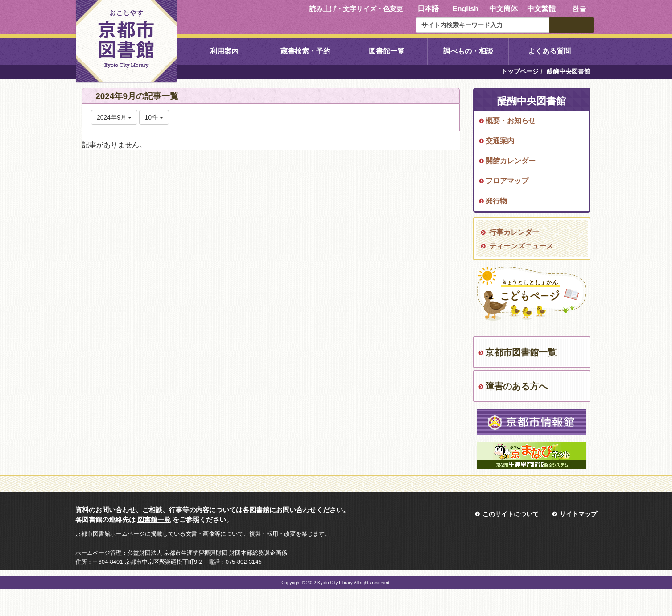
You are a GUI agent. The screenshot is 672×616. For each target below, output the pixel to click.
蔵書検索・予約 (305, 51)
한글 (579, 9)
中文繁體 (541, 9)
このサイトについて (511, 514)
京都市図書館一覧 (521, 352)
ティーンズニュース (521, 246)
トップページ (520, 71)
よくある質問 (549, 51)
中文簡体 (503, 9)
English (466, 9)
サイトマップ (578, 514)
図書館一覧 (387, 51)
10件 (154, 117)
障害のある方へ (516, 386)
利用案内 (224, 51)
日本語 (428, 9)
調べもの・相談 (468, 51)
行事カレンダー (514, 232)
